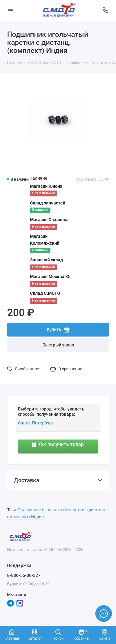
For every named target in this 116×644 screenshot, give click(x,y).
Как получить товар (58, 444)
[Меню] (11, 10)
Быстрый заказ (58, 345)
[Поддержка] (106, 10)
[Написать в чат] (104, 613)
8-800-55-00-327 (24, 575)
